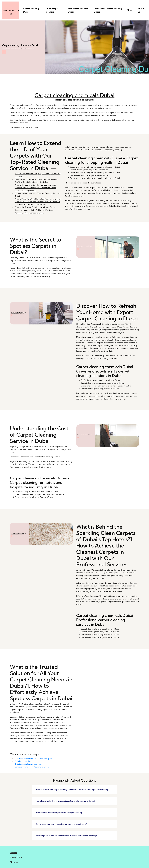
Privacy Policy (16, 857)
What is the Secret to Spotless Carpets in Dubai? (35, 185)
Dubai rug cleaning (23, 761)
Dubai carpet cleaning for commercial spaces (34, 758)
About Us (141, 10)
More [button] (130, 10)
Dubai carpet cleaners (52, 10)
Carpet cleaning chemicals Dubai (74, 95)
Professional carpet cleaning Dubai (108, 10)
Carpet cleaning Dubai (31, 10)
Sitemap (14, 853)
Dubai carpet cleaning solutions (28, 764)
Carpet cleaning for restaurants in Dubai (32, 767)
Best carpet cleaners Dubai (78, 10)
